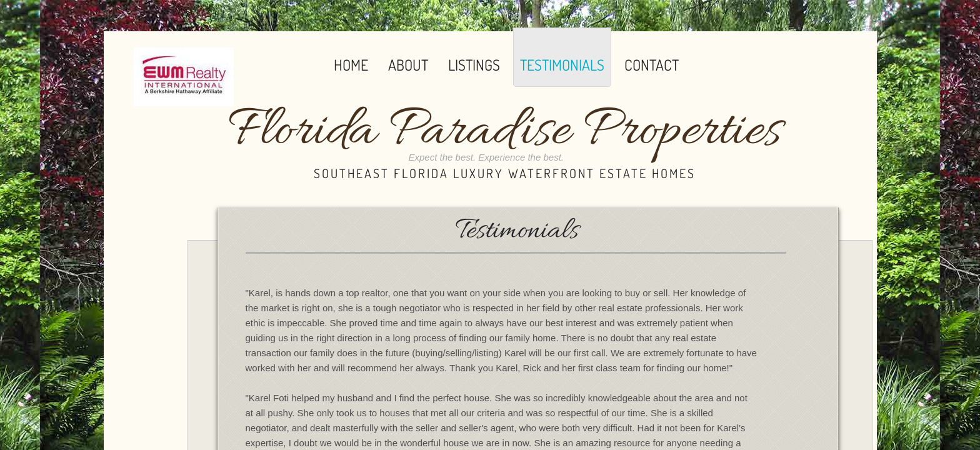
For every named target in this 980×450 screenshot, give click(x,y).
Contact (652, 65)
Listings (474, 65)
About (408, 65)
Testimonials (562, 65)
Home (351, 65)
